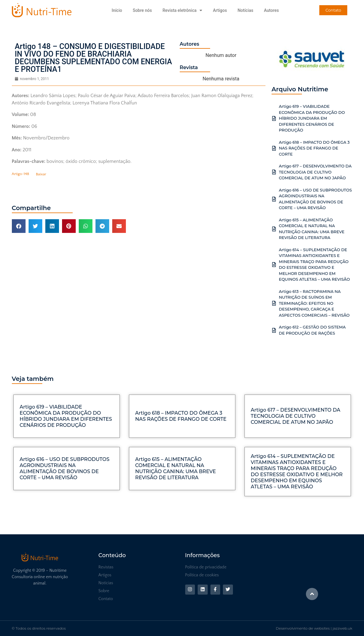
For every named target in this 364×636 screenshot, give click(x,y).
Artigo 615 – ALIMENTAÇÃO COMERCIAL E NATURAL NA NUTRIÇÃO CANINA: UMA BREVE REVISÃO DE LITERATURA (176, 468)
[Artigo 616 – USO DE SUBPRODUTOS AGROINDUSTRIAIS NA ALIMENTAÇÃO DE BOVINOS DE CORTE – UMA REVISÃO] (274, 199)
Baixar (41, 174)
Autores (271, 10)
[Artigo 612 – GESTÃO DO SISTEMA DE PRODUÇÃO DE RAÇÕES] (274, 330)
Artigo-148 (21, 174)
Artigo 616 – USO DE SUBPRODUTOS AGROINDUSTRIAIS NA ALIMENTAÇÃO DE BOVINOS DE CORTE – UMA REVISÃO (65, 468)
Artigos (220, 10)
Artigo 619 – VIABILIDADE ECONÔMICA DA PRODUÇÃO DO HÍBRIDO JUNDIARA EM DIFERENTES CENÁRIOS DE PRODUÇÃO (312, 118)
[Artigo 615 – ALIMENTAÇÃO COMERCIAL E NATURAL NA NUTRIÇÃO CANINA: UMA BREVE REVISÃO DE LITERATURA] (274, 229)
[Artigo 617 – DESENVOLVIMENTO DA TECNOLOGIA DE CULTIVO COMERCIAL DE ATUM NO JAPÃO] (274, 172)
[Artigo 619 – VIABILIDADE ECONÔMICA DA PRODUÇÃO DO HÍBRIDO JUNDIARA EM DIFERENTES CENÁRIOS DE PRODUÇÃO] (274, 118)
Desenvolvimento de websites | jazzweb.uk (314, 628)
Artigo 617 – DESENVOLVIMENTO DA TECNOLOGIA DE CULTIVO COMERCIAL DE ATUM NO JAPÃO (315, 172)
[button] (19, 226)
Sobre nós (142, 10)
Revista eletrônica (182, 10)
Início (117, 10)
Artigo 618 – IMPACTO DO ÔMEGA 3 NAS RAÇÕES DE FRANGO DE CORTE (314, 148)
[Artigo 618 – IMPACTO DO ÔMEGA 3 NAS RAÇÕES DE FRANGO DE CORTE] (274, 148)
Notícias (245, 10)
